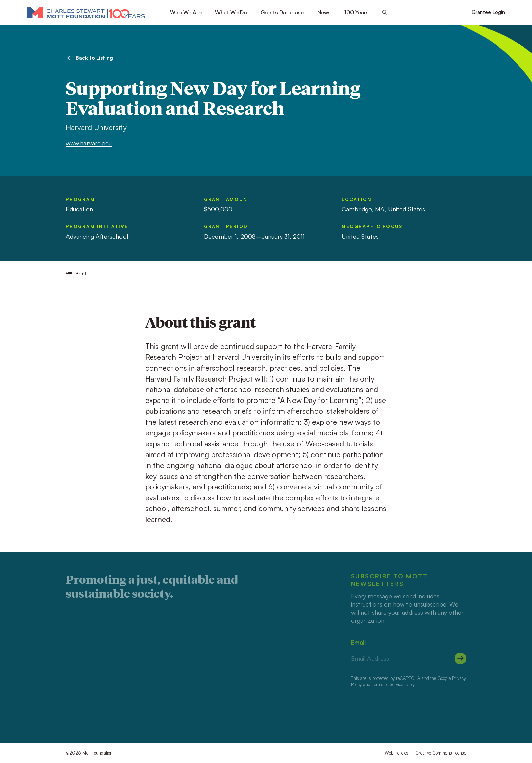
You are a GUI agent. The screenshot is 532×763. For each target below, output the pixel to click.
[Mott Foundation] (86, 13)
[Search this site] (385, 13)
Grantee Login (488, 12)
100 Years (357, 12)
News (324, 12)
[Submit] (460, 658)
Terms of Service (387, 684)
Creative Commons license (441, 753)
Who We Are (186, 12)
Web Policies (397, 753)
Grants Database (282, 12)
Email (358, 642)
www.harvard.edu (89, 143)
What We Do (231, 12)
